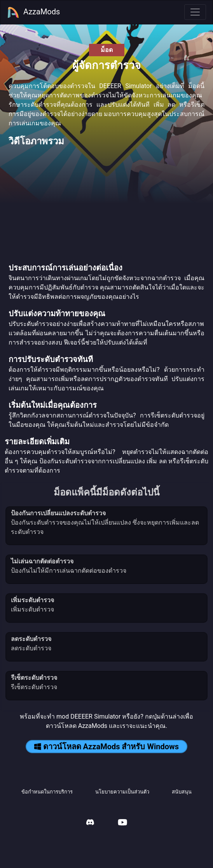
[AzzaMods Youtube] (122, 823)
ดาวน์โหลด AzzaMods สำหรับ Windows (106, 747)
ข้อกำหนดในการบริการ (47, 792)
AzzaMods (33, 12)
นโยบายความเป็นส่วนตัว (122, 792)
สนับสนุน (182, 792)
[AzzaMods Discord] (90, 823)
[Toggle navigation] (195, 12)
